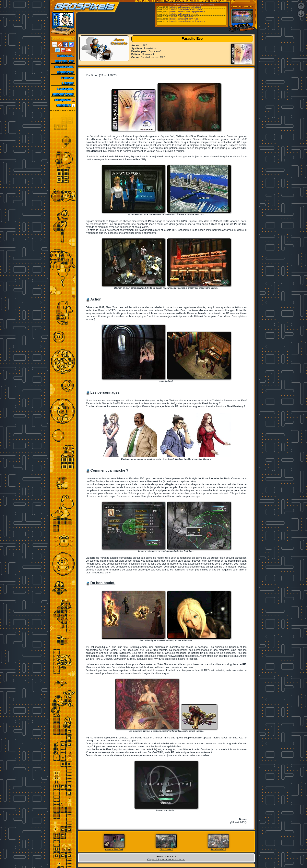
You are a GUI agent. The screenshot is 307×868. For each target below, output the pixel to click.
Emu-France (208, 5)
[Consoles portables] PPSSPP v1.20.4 (184, 19)
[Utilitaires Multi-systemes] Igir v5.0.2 (184, 14)
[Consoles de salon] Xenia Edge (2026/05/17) (187, 12)
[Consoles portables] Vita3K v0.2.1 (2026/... (187, 9)
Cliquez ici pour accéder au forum (166, 859)
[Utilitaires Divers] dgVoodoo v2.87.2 (184, 17)
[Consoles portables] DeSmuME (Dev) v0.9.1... (188, 21)
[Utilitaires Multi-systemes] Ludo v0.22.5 (185, 7)
